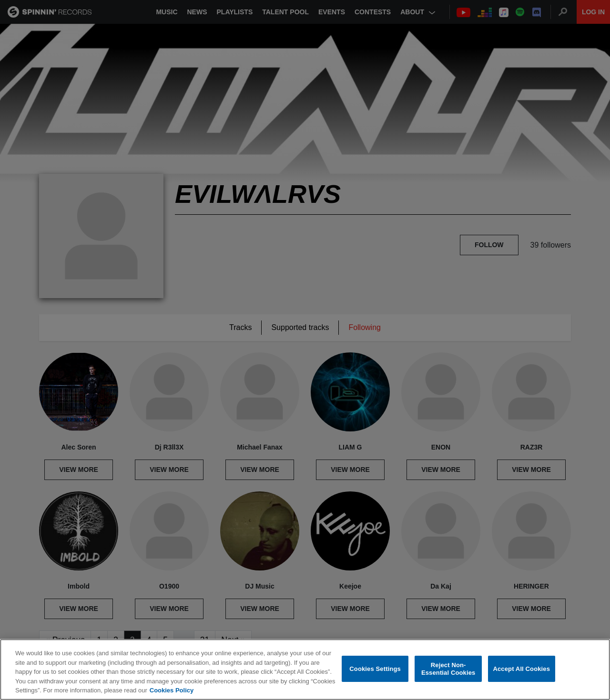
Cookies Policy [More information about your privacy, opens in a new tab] (172, 690)
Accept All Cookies (521, 669)
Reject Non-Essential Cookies (448, 669)
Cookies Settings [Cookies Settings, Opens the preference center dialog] (375, 669)
